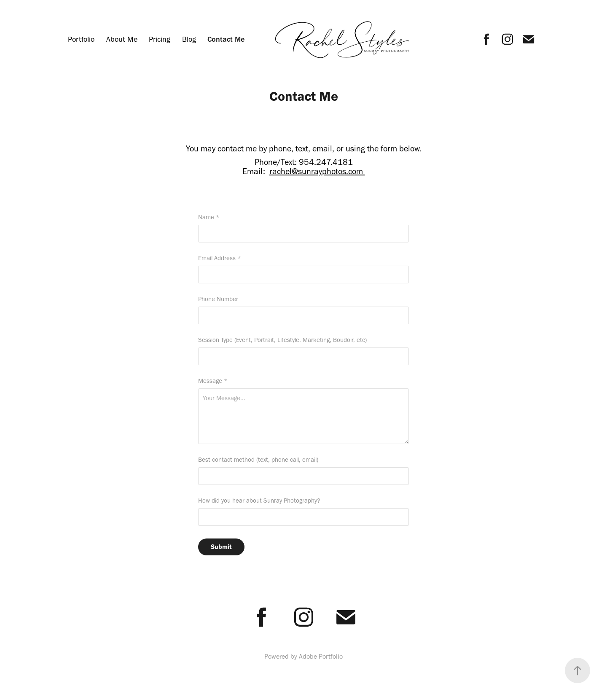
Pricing (160, 39)
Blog (189, 39)
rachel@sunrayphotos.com (317, 171)
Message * (213, 381)
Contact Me (226, 39)
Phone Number (218, 299)
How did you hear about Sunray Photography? (259, 501)
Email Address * (220, 258)
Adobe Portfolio (321, 656)
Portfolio (81, 39)
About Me (122, 39)
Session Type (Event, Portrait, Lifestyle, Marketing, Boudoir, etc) (282, 340)
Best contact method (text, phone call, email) (258, 460)
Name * (209, 217)
